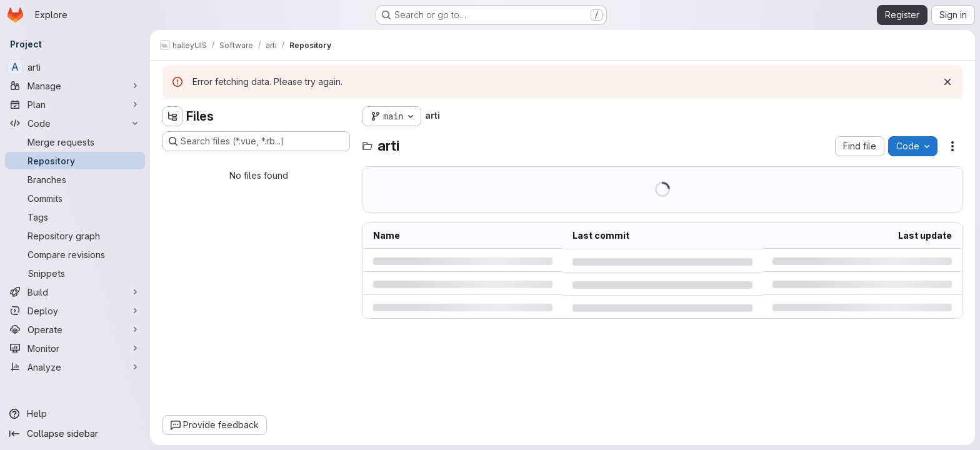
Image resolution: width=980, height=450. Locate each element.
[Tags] (75, 217)
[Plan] (75, 104)
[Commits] (75, 198)
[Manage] (75, 86)
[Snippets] (75, 273)
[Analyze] (75, 367)
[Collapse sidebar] (75, 434)
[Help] (75, 414)
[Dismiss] (947, 82)
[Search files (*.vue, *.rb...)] (256, 141)
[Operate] (75, 329)
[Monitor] (75, 348)
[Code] (75, 123)
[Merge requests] (75, 142)
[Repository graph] (75, 236)
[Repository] (75, 161)
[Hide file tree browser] (172, 116)
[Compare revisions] (75, 254)
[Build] (75, 292)
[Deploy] (75, 311)
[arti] (75, 67)
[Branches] (75, 179)
